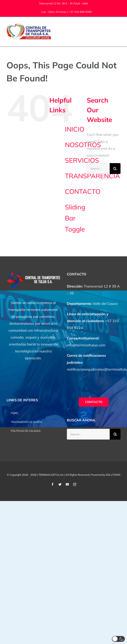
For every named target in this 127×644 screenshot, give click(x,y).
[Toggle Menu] (118, 32)
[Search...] (98, 169)
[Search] (115, 169)
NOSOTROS (83, 145)
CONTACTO (83, 191)
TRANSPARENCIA (92, 176)
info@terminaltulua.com (86, 345)
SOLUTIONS (113, 475)
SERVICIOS (82, 160)
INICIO (75, 129)
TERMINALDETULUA (51, 475)
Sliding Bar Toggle (75, 218)
